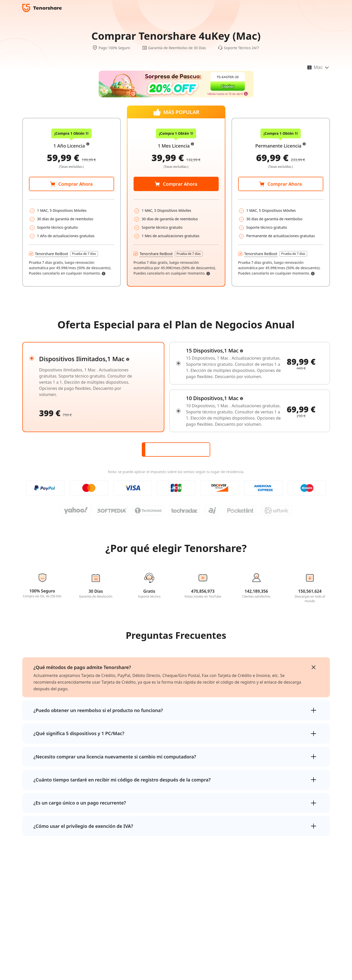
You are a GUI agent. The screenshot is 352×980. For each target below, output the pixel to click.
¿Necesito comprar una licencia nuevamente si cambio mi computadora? (115, 757)
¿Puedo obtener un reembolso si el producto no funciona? (98, 710)
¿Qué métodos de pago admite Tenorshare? (82, 667)
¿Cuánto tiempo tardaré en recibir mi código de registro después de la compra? (122, 780)
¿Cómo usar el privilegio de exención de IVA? (83, 826)
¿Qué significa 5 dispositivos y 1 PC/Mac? (79, 733)
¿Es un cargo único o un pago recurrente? (80, 803)
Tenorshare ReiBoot (52, 254)
